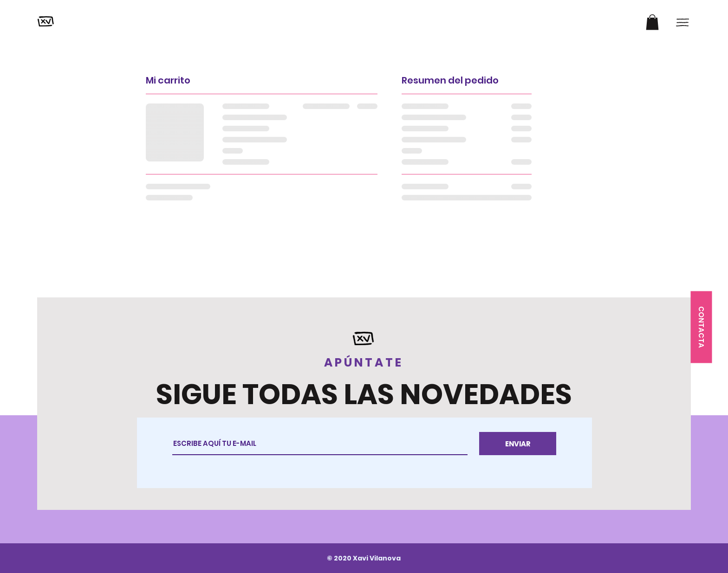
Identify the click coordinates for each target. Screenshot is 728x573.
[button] (652, 22)
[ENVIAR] (518, 444)
